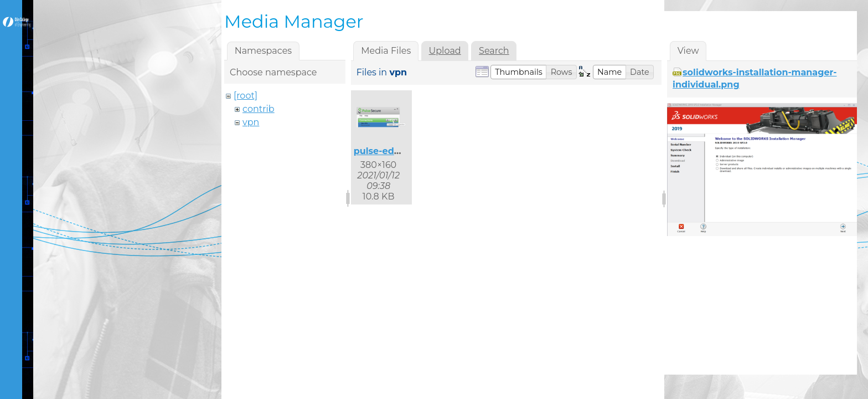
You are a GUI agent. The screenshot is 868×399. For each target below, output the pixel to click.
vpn (251, 122)
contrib (259, 109)
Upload (445, 51)
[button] (519, 72)
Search (494, 51)
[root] (246, 96)
